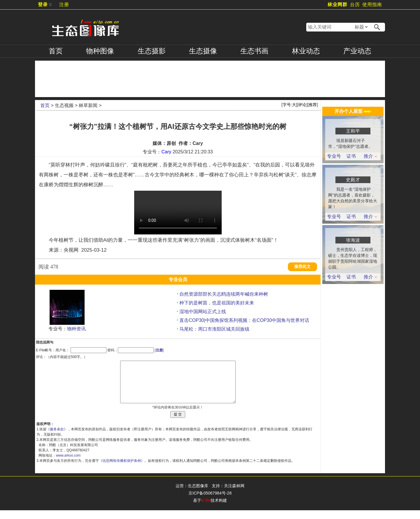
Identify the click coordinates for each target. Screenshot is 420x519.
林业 (306, 51)
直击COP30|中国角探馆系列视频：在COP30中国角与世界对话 (244, 320)
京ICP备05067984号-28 (210, 502)
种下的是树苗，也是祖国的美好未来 (217, 303)
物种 (100, 51)
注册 (64, 5)
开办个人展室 (353, 111)
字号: (289, 105)
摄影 (152, 51)
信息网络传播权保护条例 (122, 469)
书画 (254, 51)
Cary (166, 152)
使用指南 (372, 5)
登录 (43, 5)
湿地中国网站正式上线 (203, 312)
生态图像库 (198, 495)
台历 (355, 5)
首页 (56, 51)
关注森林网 (234, 495)
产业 (357, 51)
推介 (370, 156)
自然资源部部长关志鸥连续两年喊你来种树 (224, 294)
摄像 (203, 51)
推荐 (313, 105)
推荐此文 (302, 267)
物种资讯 (76, 329)
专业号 (334, 156)
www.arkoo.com (68, 464)
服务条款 (57, 438)
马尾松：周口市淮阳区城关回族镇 (214, 329)
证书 (351, 156)
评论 (302, 105)
